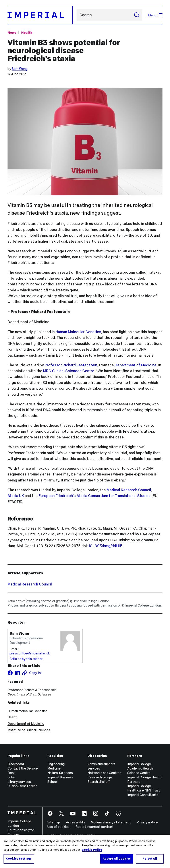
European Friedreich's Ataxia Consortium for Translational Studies (95, 496)
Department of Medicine (136, 365)
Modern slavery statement (111, 822)
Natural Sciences (60, 773)
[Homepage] (40, 15)
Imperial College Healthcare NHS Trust (144, 788)
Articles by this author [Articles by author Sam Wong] (26, 659)
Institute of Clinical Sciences (29, 730)
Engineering (56, 764)
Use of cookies (58, 827)
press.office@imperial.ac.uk (30, 653)
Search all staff (99, 782)
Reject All (150, 859)
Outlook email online (22, 786)
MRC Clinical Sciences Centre (69, 371)
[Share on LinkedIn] (17, 673)
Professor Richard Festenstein (71, 365)
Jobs (11, 777)
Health (13, 717)
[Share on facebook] (10, 673)
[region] (85, 851)
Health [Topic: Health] (27, 32)
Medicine (54, 768)
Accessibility (75, 822)
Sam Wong (20, 69)
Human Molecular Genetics (78, 332)
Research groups (100, 777)
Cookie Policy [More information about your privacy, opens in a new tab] (92, 850)
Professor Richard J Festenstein (32, 690)
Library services (19, 782)
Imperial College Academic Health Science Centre (140, 768)
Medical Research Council (129, 490)
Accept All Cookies (117, 859)
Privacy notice (147, 822)
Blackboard (16, 764)
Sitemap (54, 822)
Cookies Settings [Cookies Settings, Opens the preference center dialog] (19, 859)
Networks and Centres (104, 773)
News (12, 32)
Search (76, 15)
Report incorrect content (95, 827)
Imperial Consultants (143, 795)
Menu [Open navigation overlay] (155, 15)
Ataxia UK (16, 496)
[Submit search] (137, 15)
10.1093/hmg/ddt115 (105, 546)
